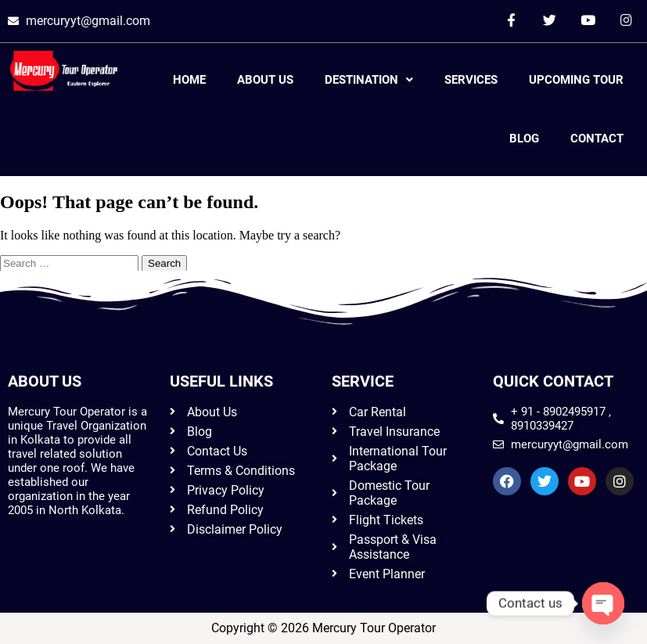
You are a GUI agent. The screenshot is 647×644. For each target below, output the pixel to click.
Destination (369, 80)
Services (471, 80)
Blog (524, 139)
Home (189, 80)
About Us (265, 80)
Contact (597, 139)
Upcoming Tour (576, 80)
